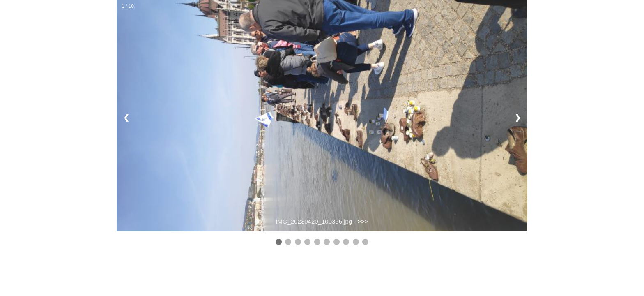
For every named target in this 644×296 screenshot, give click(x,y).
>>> (363, 221)
